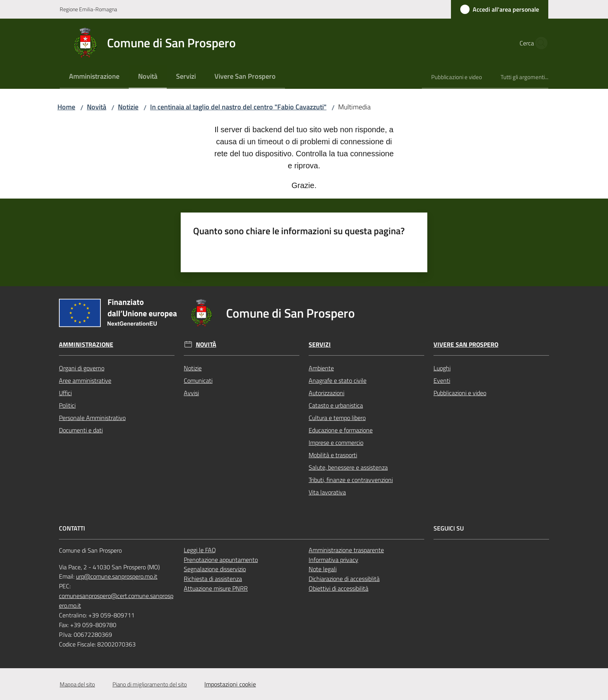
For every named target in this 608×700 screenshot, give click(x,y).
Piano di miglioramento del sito (150, 684)
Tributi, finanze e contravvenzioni (351, 480)
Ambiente (321, 368)
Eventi (442, 380)
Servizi (320, 345)
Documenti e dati (81, 430)
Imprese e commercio (336, 442)
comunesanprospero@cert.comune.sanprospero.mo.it (116, 601)
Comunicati (198, 380)
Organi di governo (82, 368)
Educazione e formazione (341, 430)
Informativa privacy (333, 560)
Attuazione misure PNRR (216, 588)
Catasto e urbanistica (336, 405)
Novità (97, 107)
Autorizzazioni (326, 393)
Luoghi (442, 368)
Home (66, 107)
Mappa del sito (77, 684)
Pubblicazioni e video (460, 393)
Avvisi (191, 393)
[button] (539, 43)
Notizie (128, 107)
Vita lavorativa (327, 492)
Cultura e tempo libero (337, 418)
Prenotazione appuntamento (221, 560)
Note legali (323, 569)
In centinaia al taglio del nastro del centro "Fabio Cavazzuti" (238, 107)
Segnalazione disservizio (215, 569)
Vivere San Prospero (466, 345)
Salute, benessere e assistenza (348, 467)
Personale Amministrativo (92, 418)
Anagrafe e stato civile (338, 380)
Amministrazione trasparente (346, 550)
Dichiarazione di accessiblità (344, 579)
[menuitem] (94, 77)
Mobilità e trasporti (333, 455)
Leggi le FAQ (200, 550)
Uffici (65, 393)
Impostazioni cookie (230, 684)
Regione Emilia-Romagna (88, 9)
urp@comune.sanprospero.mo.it (117, 576)
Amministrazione (86, 345)
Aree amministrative (85, 380)
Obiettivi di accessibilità (339, 588)
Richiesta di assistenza (213, 579)
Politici (67, 405)
